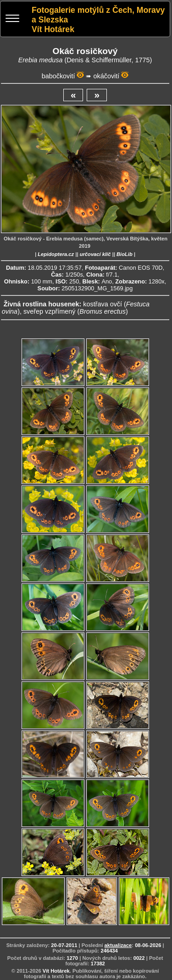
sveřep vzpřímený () (76, 311)
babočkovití (58, 76)
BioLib (125, 254)
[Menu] (12, 19)
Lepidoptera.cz (56, 254)
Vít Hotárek (56, 971)
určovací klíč (95, 254)
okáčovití (106, 76)
